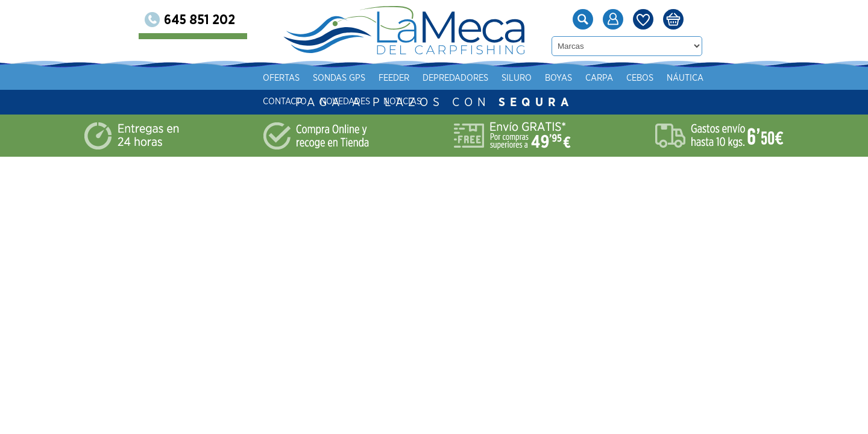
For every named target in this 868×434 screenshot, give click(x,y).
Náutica (685, 78)
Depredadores (455, 78)
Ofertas (281, 78)
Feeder (394, 78)
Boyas (558, 78)
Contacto (285, 102)
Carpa (599, 78)
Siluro (517, 78)
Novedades (345, 102)
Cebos (640, 78)
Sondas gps (339, 78)
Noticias (402, 102)
